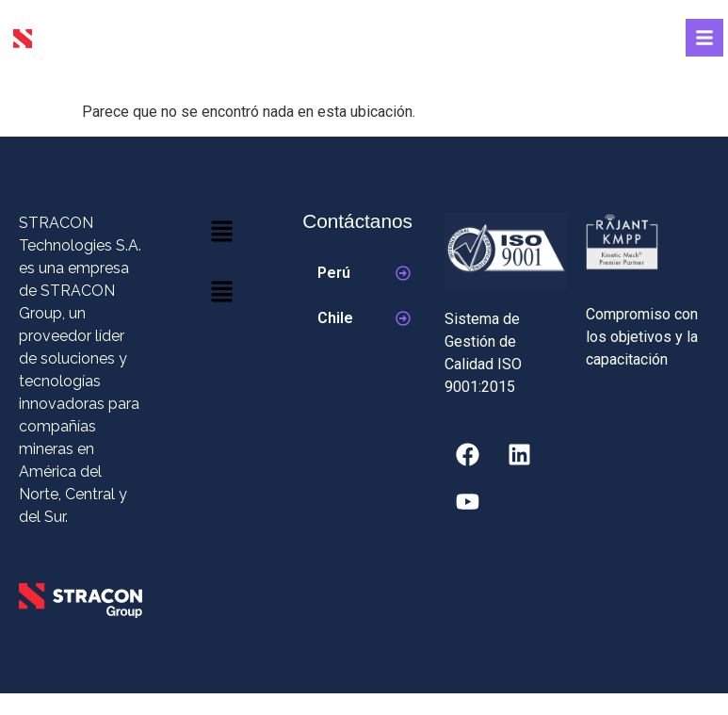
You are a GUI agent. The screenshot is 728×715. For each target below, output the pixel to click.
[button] (222, 233)
